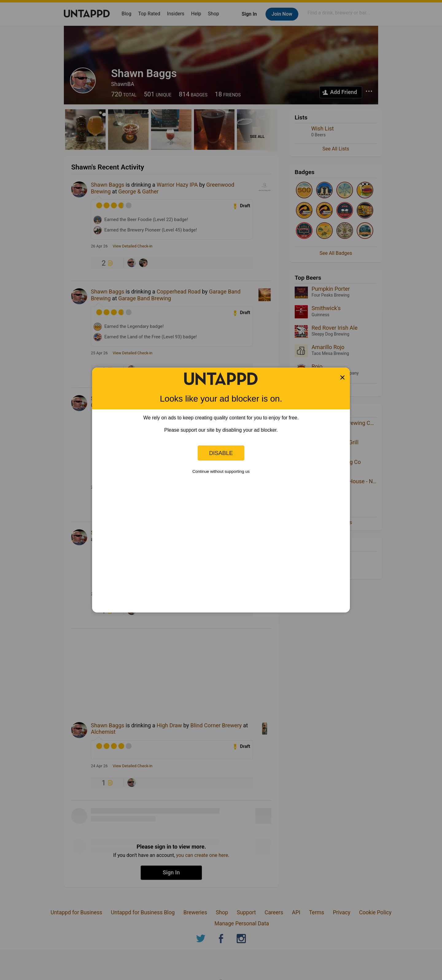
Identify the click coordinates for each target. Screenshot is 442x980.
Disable (221, 453)
